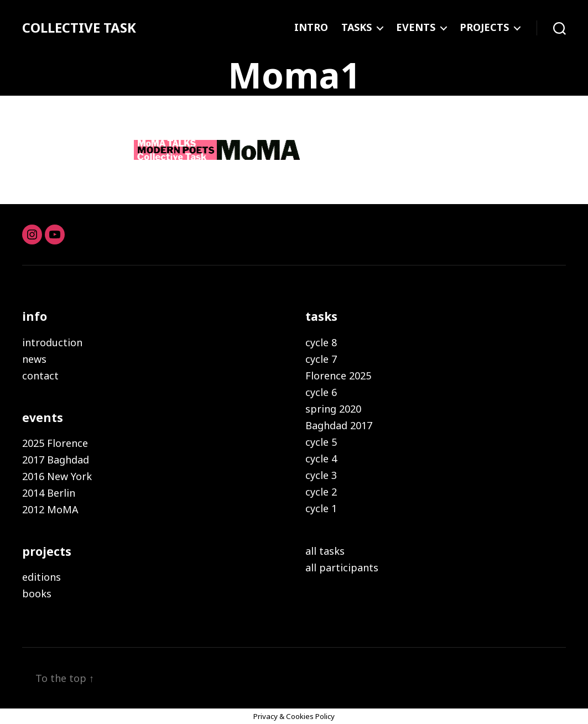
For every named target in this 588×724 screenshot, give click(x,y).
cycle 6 (321, 392)
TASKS (357, 28)
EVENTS (416, 28)
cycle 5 (321, 442)
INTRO (311, 28)
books (37, 593)
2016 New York (57, 476)
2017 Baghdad (56, 460)
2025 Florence (55, 443)
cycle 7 (321, 359)
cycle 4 (321, 459)
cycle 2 (321, 492)
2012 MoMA (50, 509)
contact (40, 376)
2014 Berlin (49, 493)
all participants (342, 567)
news (34, 359)
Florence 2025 (338, 376)
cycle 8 (321, 342)
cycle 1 (321, 508)
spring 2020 (333, 409)
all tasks (325, 551)
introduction (52, 342)
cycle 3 (321, 475)
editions (41, 577)
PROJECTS (484, 28)
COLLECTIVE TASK (79, 28)
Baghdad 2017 (339, 425)
